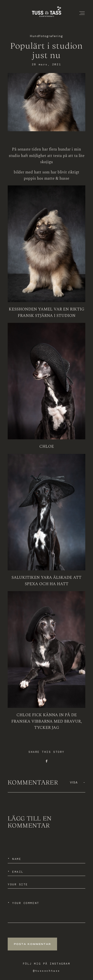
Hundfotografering (46, 36)
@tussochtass (46, 971)
